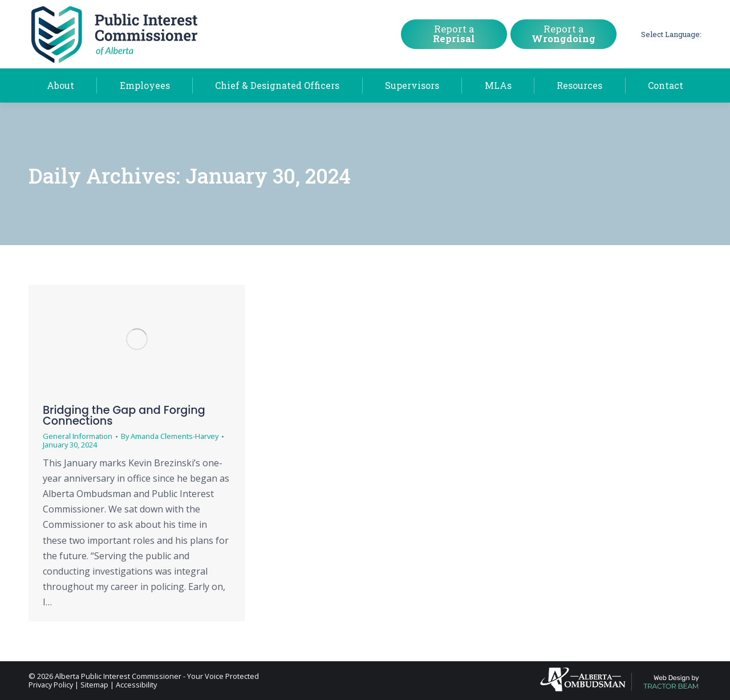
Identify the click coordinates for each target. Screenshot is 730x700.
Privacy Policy (51, 685)
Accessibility (136, 685)
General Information (78, 436)
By (170, 436)
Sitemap (94, 685)
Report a (454, 34)
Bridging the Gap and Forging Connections (124, 416)
